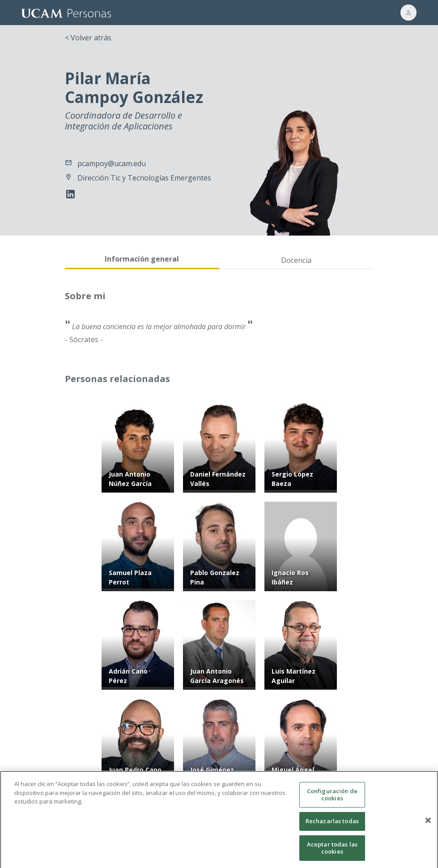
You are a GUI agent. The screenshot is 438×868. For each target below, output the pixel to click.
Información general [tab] (142, 259)
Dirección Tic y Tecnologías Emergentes (144, 178)
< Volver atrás (88, 38)
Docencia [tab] (296, 260)
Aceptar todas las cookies (332, 854)
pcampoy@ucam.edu (112, 163)
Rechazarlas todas (332, 827)
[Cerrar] (428, 826)
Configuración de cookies (332, 801)
